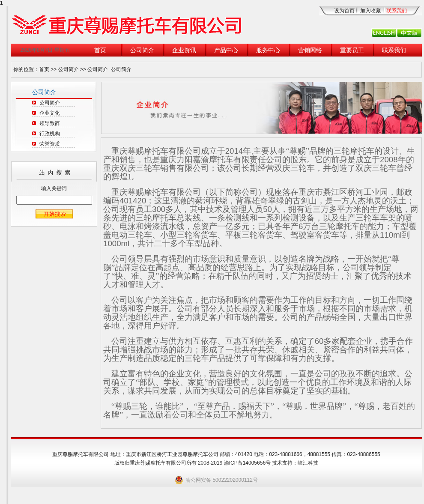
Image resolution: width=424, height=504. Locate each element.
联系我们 (397, 11)
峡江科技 (308, 463)
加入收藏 (370, 11)
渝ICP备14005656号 (248, 463)
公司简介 (69, 69)
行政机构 (50, 134)
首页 (44, 69)
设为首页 (344, 11)
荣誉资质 (50, 144)
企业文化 (50, 113)
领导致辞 (50, 123)
